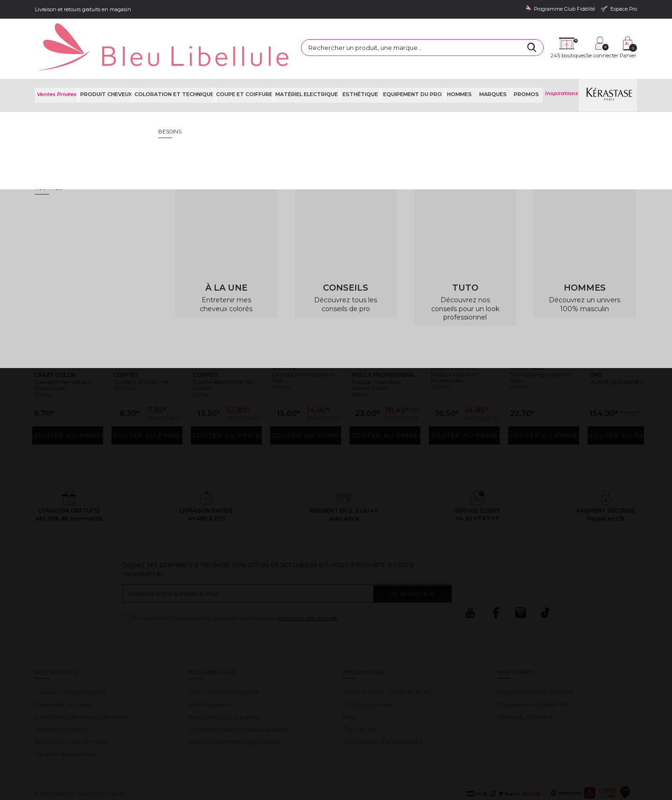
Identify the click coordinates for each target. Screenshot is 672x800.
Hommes (465, 70)
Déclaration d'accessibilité (383, 711)
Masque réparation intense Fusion (385, 353)
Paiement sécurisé (63, 674)
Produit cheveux (107, 70)
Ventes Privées (57, 70)
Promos (527, 70)
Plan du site (360, 698)
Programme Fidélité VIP (533, 674)
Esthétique (367, 70)
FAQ (350, 686)
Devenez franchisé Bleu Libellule (238, 698)
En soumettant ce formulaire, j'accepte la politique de (235, 587)
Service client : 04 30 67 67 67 (387, 661)
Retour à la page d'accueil (592, 184)
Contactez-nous (367, 674)
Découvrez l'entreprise (224, 661)
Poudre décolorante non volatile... (224, 353)
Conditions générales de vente (82, 686)
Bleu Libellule (85, 94)
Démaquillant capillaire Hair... (300, 350)
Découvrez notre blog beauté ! (236, 711)
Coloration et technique (177, 70)
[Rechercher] (448, 37)
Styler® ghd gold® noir (613, 350)
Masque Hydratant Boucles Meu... (464, 350)
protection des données (307, 587)
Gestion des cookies (66, 723)
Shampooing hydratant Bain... (540, 350)
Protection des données (72, 711)
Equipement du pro (419, 70)
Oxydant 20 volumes (136, 350)
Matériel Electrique (313, 70)
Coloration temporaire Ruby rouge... (65, 353)
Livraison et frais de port (70, 661)
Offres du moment (525, 686)
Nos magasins (210, 674)
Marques (496, 70)
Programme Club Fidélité (535, 661)
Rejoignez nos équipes (224, 686)
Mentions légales (61, 698)
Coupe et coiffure (249, 70)
